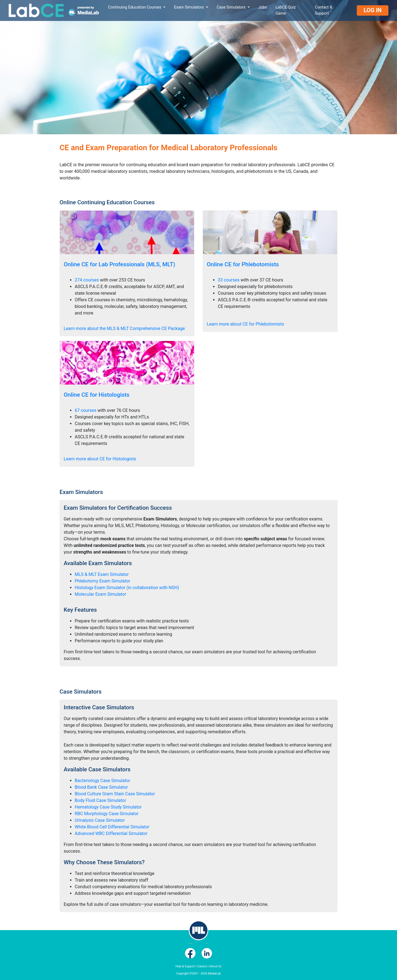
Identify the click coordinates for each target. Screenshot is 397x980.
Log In (373, 10)
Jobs (263, 7)
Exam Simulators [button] (189, 7)
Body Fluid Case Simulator (100, 800)
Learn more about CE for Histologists (100, 459)
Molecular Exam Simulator (100, 594)
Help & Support (185, 966)
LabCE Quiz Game (286, 10)
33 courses (229, 280)
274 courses (87, 280)
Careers (202, 966)
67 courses (86, 410)
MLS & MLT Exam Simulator (102, 574)
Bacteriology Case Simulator (102, 781)
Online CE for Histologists (96, 395)
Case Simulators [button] (232, 7)
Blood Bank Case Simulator (101, 787)
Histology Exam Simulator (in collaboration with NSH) (127, 588)
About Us (215, 966)
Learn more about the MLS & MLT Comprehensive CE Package (124, 328)
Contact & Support (324, 10)
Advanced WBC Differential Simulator (111, 833)
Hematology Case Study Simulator (108, 807)
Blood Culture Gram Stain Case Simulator (115, 794)
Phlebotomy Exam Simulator (102, 581)
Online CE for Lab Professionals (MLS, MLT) (120, 264)
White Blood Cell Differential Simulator (112, 827)
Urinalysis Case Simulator (100, 820)
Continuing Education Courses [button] (135, 7)
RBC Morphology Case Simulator (107, 814)
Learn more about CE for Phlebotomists (246, 324)
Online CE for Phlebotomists (243, 264)
